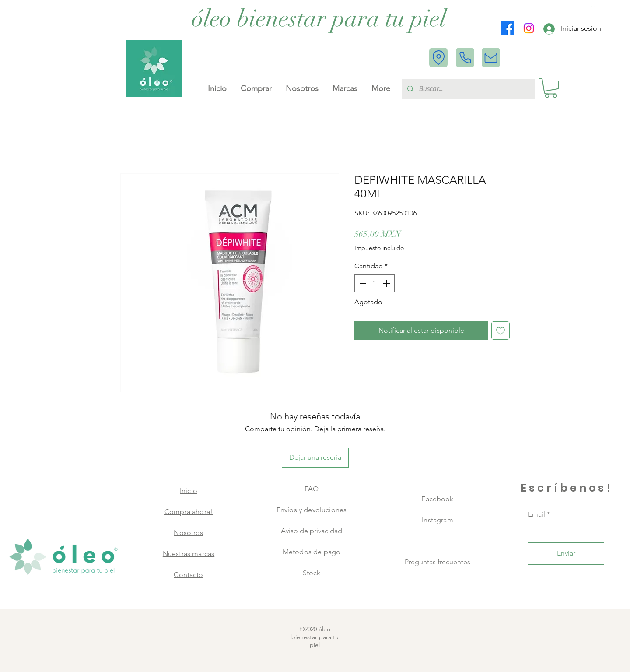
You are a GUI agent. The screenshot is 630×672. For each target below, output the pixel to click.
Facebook (437, 499)
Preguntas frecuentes (437, 562)
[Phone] (465, 58)
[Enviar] (566, 554)
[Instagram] (529, 28)
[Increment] (387, 283)
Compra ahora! (189, 512)
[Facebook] (508, 28)
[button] (595, 7)
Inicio (189, 491)
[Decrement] (362, 283)
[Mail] (491, 58)
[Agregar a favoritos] (500, 331)
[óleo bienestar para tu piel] (319, 19)
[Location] (438, 58)
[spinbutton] (374, 283)
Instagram (437, 520)
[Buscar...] (467, 89)
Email (537, 514)
